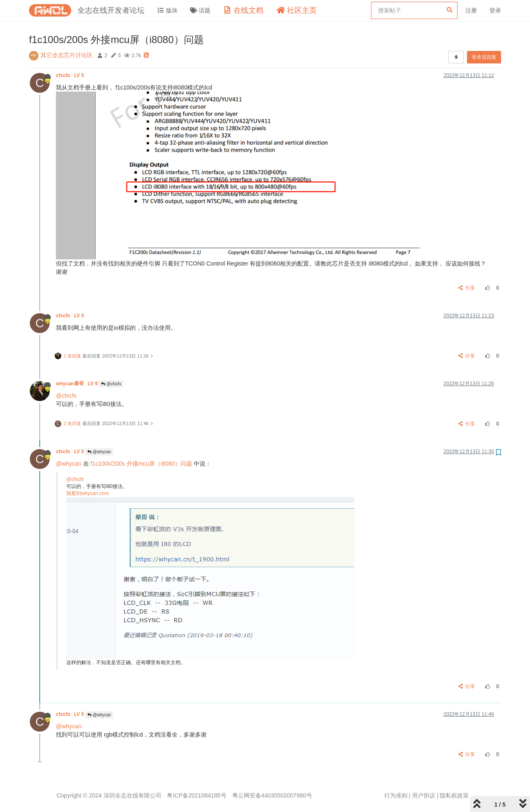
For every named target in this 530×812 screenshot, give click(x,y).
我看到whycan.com (88, 493)
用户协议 (424, 795)
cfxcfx (71, 75)
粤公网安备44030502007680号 (272, 795)
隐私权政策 (454, 795)
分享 (467, 288)
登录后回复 (484, 57)
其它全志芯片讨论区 (67, 55)
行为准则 (396, 795)
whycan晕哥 (77, 384)
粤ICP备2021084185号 (196, 795)
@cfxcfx (111, 384)
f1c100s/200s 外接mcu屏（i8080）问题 (141, 464)
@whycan (99, 452)
